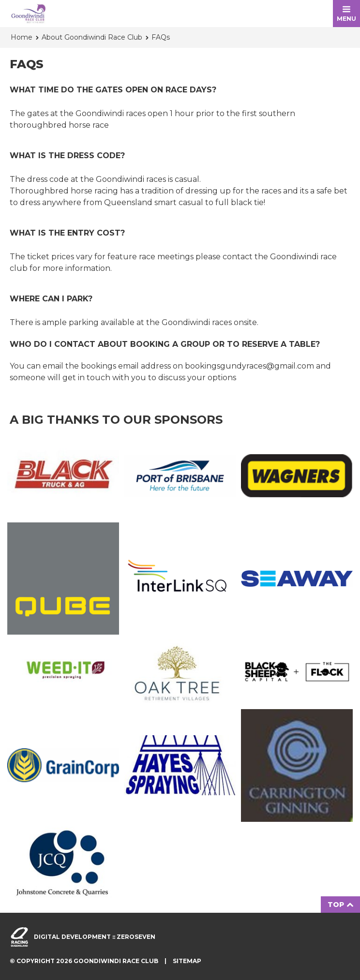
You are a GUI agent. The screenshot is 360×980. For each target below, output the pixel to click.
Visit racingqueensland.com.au (19, 937)
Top (340, 905)
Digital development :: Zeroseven (95, 937)
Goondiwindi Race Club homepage (29, 14)
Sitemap (187, 961)
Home (22, 37)
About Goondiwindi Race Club (92, 37)
